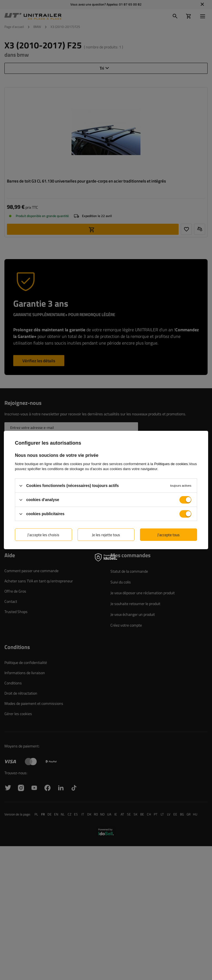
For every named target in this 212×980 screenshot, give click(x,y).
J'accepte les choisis (43, 534)
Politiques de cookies (171, 464)
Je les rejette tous (106, 534)
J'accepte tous (169, 534)
